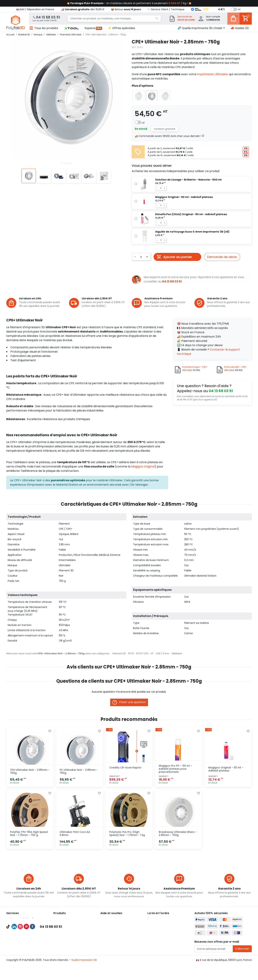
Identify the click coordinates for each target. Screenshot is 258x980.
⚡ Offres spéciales (121, 28)
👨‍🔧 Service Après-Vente (115, 932)
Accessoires (61, 945)
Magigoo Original (143, 466)
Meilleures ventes (17, 932)
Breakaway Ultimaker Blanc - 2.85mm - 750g (178, 833)
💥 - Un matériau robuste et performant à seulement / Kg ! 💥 (129, 3)
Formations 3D (15, 941)
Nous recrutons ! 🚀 (160, 936)
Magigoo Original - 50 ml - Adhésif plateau (226, 769)
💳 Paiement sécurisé (114, 923)
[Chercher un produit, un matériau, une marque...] (114, 19)
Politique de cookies (160, 932)
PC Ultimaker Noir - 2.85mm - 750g (79, 771)
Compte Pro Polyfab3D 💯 (22, 923)
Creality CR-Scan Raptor (125, 768)
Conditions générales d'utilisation (168, 923)
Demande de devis (222, 257)
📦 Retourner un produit (115, 928)
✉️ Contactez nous (112, 941)
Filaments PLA (62, 932)
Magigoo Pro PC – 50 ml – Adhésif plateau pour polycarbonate (175, 769)
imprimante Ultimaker (213, 74)
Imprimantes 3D (63, 919)
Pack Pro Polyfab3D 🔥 (20, 919)
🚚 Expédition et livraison (116, 919)
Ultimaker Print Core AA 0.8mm (75, 833)
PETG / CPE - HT (145, 653)
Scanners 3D (61, 923)
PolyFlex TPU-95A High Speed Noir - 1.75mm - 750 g (29, 833)
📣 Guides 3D (240, 28)
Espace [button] (93, 28)
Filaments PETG (63, 936)
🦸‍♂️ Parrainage (109, 936)
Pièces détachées (65, 949)
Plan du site (155, 941)
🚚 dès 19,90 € (83, 9)
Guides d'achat (16, 928)
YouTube (26, 964)
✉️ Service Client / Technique (166, 9)
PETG (131, 653)
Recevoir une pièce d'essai (23, 945)
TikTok (8, 964)
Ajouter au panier (174, 257)
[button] (72, 28)
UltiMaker (177, 653)
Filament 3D (119, 653)
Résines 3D (60, 941)
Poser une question (129, 702)
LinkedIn (14, 964)
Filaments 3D (61, 928)
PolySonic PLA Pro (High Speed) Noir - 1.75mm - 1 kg (127, 833)
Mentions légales (158, 928)
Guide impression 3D (84, 974)
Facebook (32, 964)
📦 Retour (126, 9)
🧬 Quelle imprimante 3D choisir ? (201, 28)
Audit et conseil (16, 936)
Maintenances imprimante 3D (25, 949)
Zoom (66, 163)
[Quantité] (141, 256)
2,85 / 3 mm (163, 653)
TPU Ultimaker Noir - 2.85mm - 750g (30, 771)
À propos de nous (158, 919)
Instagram (20, 964)
